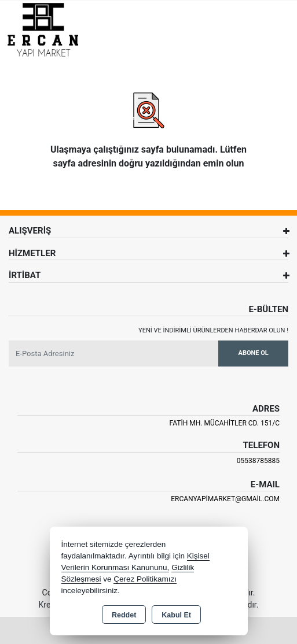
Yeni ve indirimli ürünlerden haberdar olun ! (213, 330)
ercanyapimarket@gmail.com (225, 499)
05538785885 (258, 461)
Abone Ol (254, 353)
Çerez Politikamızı (145, 579)
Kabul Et (176, 615)
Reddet (124, 615)
